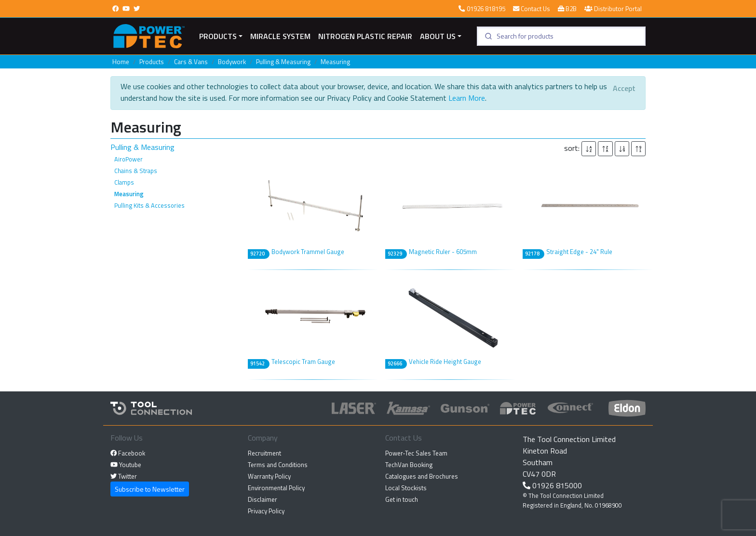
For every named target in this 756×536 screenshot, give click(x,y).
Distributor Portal (613, 9)
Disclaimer (263, 499)
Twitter (124, 476)
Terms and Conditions (278, 465)
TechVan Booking (409, 465)
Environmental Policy (276, 488)
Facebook (128, 453)
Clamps (124, 182)
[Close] (624, 88)
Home (121, 62)
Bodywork (232, 62)
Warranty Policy (269, 476)
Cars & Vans (191, 62)
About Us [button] (438, 36)
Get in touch (402, 499)
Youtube (126, 465)
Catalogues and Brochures (422, 476)
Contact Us (532, 9)
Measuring (335, 62)
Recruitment (264, 453)
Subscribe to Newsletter (150, 489)
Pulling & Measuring (283, 62)
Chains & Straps (136, 171)
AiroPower (128, 159)
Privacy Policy (266, 511)
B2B (567, 9)
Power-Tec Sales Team (416, 453)
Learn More (467, 98)
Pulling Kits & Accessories (149, 205)
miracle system (280, 36)
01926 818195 (482, 9)
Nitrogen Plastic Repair (365, 36)
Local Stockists (406, 488)
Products (218, 36)
